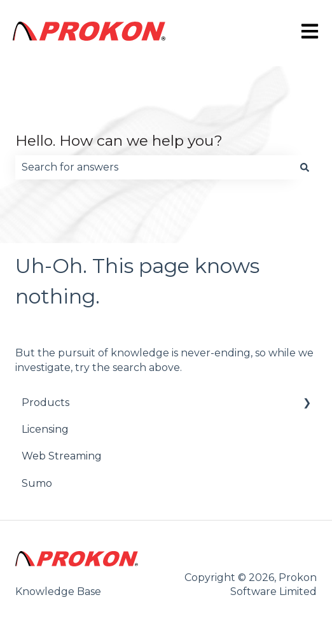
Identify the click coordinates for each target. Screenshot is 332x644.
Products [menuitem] (45, 402)
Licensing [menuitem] (45, 429)
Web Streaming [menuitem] (62, 456)
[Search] (305, 167)
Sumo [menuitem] (37, 483)
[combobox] (154, 167)
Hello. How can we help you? (119, 141)
